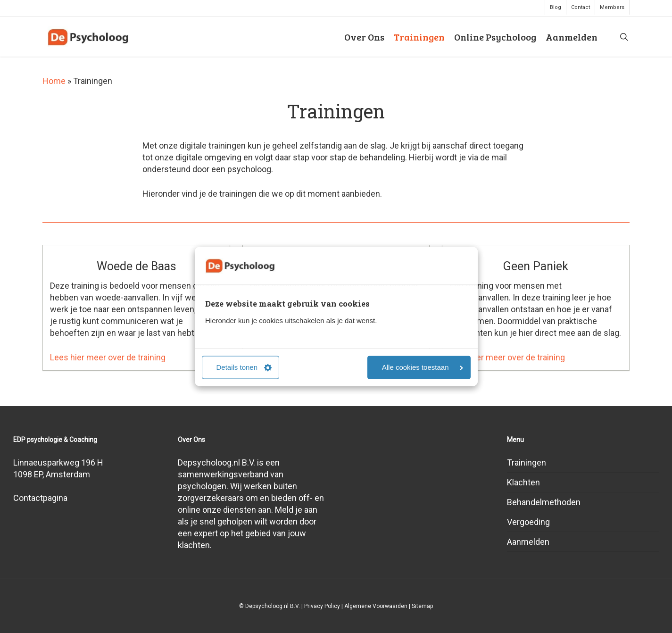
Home (54, 81)
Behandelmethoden (544, 502)
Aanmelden (528, 542)
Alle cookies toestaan (423, 368)
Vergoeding (528, 522)
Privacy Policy (322, 606)
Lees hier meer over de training (108, 357)
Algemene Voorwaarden (376, 606)
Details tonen (244, 368)
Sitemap (422, 606)
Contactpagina (40, 498)
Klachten (523, 482)
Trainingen (527, 462)
